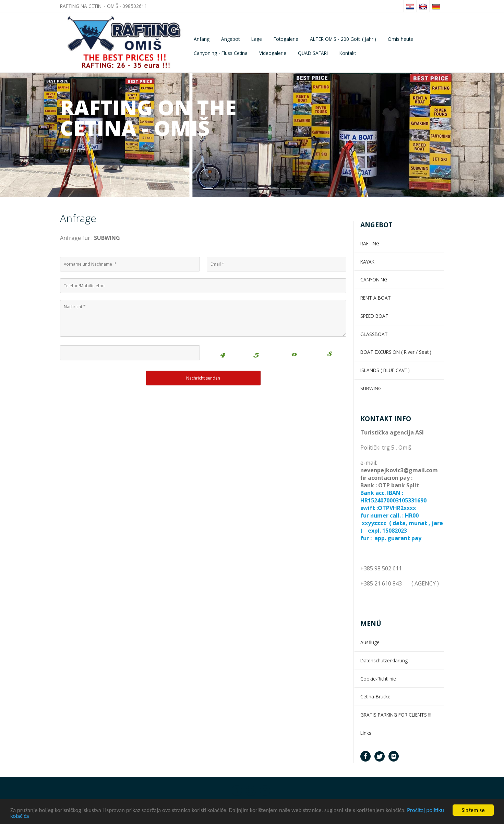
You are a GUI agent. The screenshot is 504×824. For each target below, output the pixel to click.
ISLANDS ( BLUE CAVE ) (385, 370)
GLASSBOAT (374, 334)
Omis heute (400, 39)
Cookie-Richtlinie (378, 679)
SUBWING (371, 388)
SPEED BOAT (374, 316)
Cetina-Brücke (375, 697)
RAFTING (370, 243)
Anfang (202, 39)
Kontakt (348, 53)
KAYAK (367, 262)
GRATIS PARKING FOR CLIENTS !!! (396, 715)
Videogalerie (273, 53)
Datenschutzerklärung (384, 660)
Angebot (230, 39)
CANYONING (374, 280)
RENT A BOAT (376, 298)
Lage (257, 39)
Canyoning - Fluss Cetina (221, 53)
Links (366, 733)
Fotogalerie (286, 39)
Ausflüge (370, 642)
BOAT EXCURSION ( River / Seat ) (396, 352)
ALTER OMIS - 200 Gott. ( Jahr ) (343, 39)
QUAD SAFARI (313, 53)
